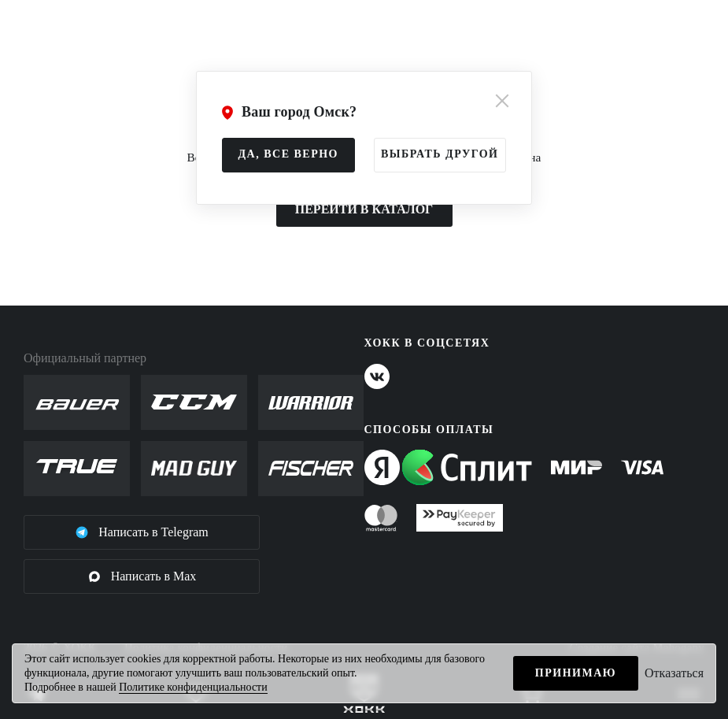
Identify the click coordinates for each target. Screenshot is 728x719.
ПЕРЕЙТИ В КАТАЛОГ (364, 209)
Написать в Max (142, 576)
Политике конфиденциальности (193, 687)
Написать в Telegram (142, 532)
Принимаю (576, 673)
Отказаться (674, 673)
